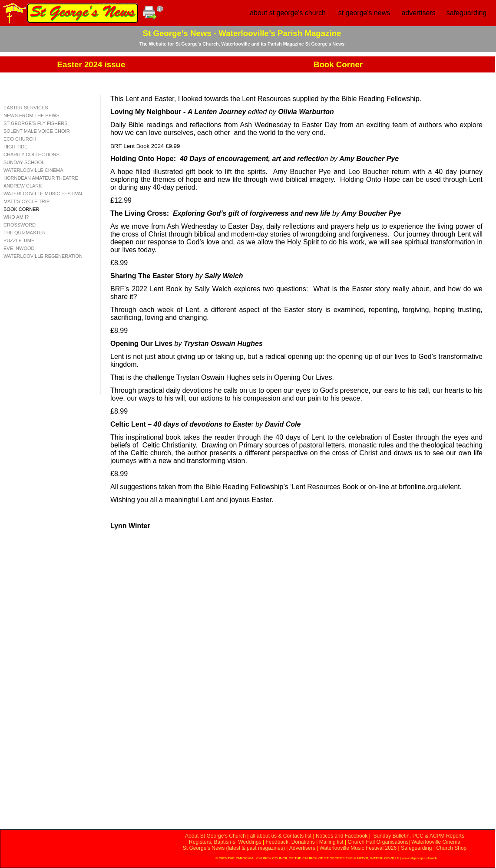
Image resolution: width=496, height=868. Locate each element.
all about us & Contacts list (281, 836)
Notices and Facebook (342, 836)
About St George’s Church (215, 836)
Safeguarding (416, 848)
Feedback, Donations (290, 842)
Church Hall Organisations (378, 842)
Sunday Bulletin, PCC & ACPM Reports (418, 836)
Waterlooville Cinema (436, 842)
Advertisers (302, 848)
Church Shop (451, 848)
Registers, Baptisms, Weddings (225, 842)
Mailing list (331, 842)
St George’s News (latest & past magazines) (234, 848)
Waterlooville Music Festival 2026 (359, 848)
